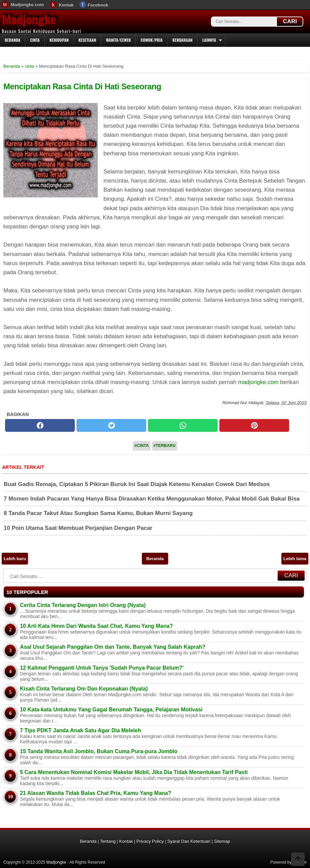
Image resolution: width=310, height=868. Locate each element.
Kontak (66, 5)
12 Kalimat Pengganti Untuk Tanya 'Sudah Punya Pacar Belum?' (102, 668)
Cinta (35, 40)
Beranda (12, 40)
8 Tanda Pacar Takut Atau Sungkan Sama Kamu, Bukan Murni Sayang (98, 513)
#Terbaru (165, 446)
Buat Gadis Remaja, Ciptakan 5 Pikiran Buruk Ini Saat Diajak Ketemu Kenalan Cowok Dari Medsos (137, 484)
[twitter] (111, 425)
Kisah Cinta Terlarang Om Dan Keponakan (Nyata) (84, 689)
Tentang (108, 841)
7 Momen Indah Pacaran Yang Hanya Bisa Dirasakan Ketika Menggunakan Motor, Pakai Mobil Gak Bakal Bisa (152, 499)
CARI (290, 21)
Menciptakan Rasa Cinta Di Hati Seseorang (82, 86)
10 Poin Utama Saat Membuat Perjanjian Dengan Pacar (78, 528)
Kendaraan (183, 40)
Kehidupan (59, 40)
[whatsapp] (183, 425)
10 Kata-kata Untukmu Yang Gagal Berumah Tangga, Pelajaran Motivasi (111, 710)
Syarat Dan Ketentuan (189, 841)
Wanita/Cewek (118, 40)
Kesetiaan (87, 40)
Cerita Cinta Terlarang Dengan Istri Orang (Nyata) (83, 605)
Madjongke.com (27, 5)
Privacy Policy (150, 841)
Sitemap (222, 841)
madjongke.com (258, 382)
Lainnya (209, 40)
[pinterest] (254, 425)
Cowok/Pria (151, 40)
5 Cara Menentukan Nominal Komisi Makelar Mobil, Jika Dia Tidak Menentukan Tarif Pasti (134, 772)
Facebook (98, 5)
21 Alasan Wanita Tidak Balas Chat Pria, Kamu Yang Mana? (96, 793)
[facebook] (40, 425)
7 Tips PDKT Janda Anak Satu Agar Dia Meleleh (81, 730)
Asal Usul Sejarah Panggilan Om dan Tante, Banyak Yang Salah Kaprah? (113, 647)
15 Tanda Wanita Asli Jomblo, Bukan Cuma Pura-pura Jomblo (99, 751)
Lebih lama (295, 559)
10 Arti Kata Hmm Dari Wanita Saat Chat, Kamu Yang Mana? (96, 626)
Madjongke (29, 20)
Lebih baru (15, 559)
